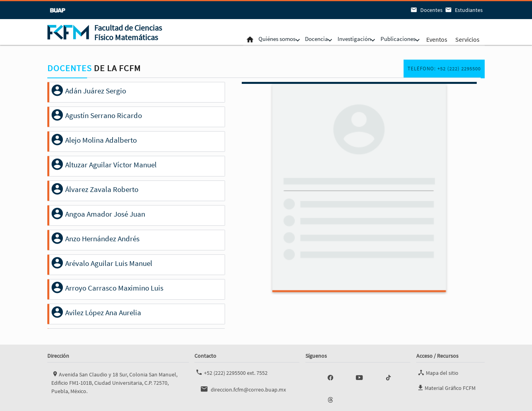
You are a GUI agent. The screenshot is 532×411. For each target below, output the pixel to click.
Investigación (347, 39)
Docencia (305, 39)
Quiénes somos (260, 39)
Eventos (436, 39)
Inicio (228, 39)
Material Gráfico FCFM (446, 386)
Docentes (426, 10)
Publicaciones (395, 39)
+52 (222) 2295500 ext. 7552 (231, 372)
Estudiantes (463, 10)
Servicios (467, 39)
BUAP (56, 10)
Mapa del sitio (437, 372)
